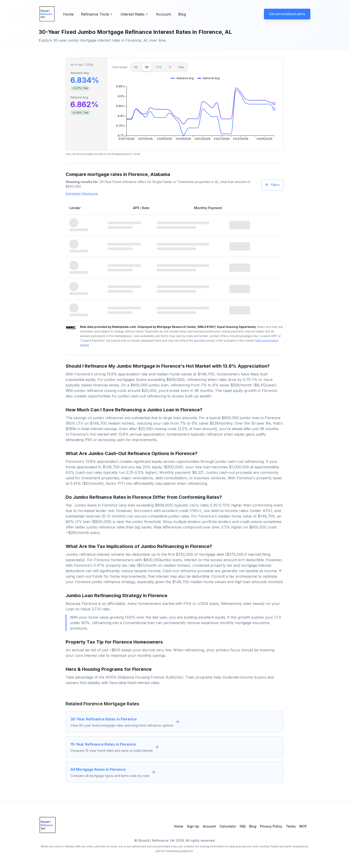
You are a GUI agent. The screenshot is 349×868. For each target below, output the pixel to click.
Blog (182, 14)
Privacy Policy (271, 826)
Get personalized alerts (287, 14)
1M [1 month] (147, 67)
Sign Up (193, 826)
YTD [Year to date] (158, 67)
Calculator (228, 826)
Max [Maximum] (181, 67)
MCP (303, 826)
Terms (291, 826)
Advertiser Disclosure (82, 194)
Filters (272, 185)
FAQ (243, 826)
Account (163, 14)
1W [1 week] (136, 67)
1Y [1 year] (170, 67)
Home (68, 14)
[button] (182, 78)
